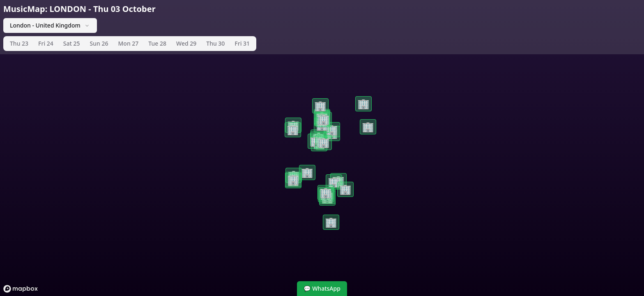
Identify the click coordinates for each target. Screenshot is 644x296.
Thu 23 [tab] (19, 43)
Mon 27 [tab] (129, 43)
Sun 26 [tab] (99, 43)
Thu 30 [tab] (215, 43)
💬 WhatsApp (322, 288)
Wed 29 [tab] (186, 43)
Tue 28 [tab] (157, 43)
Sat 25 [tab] (72, 43)
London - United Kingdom (50, 25)
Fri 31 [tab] (242, 43)
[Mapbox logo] (21, 289)
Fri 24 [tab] (46, 43)
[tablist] (130, 44)
